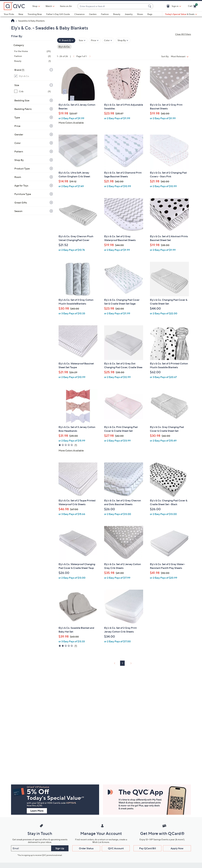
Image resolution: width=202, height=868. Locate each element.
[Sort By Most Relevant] (180, 56)
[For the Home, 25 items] (33, 51)
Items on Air (66, 6)
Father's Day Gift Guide (58, 14)
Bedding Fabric (23, 109)
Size (17, 85)
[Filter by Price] (95, 40)
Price (17, 126)
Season (18, 211)
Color (18, 143)
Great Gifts (21, 203)
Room (18, 177)
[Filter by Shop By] (123, 40)
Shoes (140, 14)
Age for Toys (21, 186)
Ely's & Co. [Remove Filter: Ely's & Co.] (64, 47)
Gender (19, 134)
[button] (169, 6)
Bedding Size (22, 100)
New (21, 14)
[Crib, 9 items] (33, 91)
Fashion (105, 14)
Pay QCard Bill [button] (148, 848)
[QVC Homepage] (13, 21)
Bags (150, 14)
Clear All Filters (183, 34)
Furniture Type (23, 194)
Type (17, 117)
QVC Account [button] (116, 848)
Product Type (22, 168)
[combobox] (112, 6)
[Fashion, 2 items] (33, 56)
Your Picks (9, 14)
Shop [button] (35, 6)
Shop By (19, 160)
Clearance (79, 14)
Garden (93, 14)
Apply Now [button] (177, 848)
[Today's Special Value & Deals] (181, 14)
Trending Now (35, 14)
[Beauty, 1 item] (33, 61)
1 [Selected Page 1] (122, 663)
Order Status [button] (86, 848)
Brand (19, 70)
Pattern (19, 151)
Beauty (117, 14)
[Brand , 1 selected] (66, 40)
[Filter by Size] (82, 40)
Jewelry (129, 14)
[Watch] (49, 6)
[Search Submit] (150, 6)
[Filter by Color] (108, 40)
